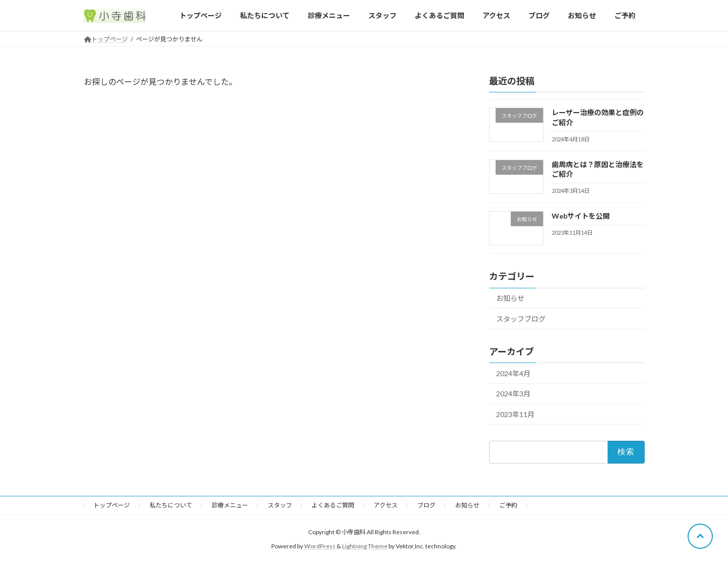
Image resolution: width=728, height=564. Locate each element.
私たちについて (171, 505)
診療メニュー (230, 505)
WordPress (320, 547)
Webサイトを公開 (580, 216)
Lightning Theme (365, 547)
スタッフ (280, 505)
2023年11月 (515, 414)
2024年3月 (513, 394)
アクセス (386, 505)
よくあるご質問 (333, 505)
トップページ (112, 505)
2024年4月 (513, 373)
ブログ (426, 505)
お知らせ (510, 298)
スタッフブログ (521, 319)
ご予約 (508, 505)
